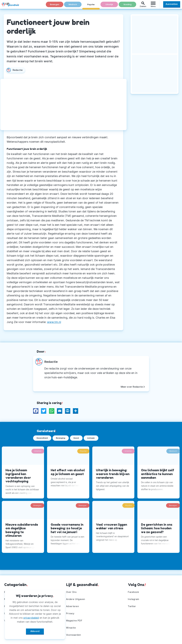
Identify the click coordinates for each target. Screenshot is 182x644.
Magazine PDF (75, 620)
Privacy (71, 612)
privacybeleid (31, 617)
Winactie (71, 627)
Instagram (134, 597)
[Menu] (153, 6)
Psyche (91, 6)
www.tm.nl (54, 322)
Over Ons (72, 589)
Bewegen (55, 6)
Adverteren (73, 604)
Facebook (134, 589)
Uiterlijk (109, 6)
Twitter (132, 604)
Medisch (73, 6)
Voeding (128, 6)
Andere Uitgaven (76, 597)
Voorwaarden (74, 635)
